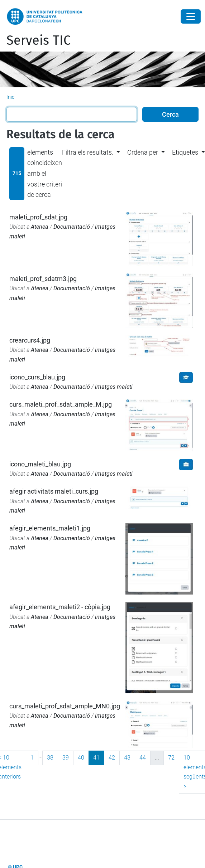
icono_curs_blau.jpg (37, 377)
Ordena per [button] (143, 152)
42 (112, 758)
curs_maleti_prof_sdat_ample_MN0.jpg (65, 706)
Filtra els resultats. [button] (88, 152)
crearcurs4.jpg (30, 340)
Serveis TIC (39, 40)
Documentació (72, 227)
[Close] (191, 16)
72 (171, 758)
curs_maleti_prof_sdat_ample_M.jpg (61, 404)
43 (127, 758)
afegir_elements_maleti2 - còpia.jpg (60, 607)
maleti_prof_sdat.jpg (38, 217)
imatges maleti (114, 387)
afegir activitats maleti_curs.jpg (54, 491)
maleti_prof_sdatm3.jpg (43, 279)
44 (143, 758)
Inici (11, 97)
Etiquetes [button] (185, 152)
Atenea (40, 227)
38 (50, 758)
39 (66, 758)
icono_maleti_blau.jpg (40, 464)
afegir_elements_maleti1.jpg (50, 528)
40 (81, 758)
